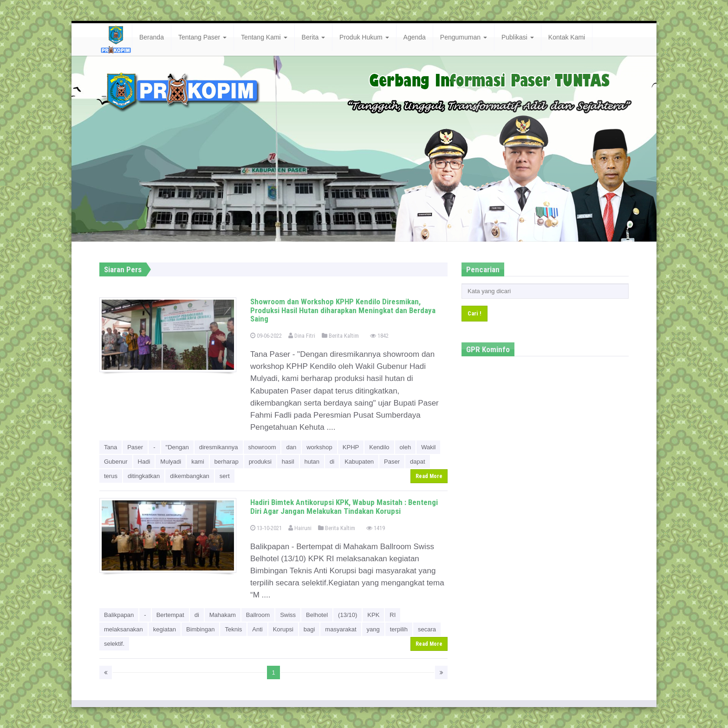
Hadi (144, 462)
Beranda (152, 37)
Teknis (233, 629)
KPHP (351, 447)
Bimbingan (200, 629)
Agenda (415, 37)
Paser (135, 447)
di (332, 462)
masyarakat (341, 629)
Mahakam (223, 615)
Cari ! (474, 313)
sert (225, 476)
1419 (376, 528)
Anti (257, 629)
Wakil (428, 447)
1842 (379, 336)
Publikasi (518, 37)
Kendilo (379, 447)
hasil (288, 462)
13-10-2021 (266, 528)
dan (291, 447)
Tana (110, 447)
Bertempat (170, 615)
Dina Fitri (302, 336)
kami (198, 462)
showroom (262, 447)
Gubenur (116, 462)
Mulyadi (171, 462)
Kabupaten (359, 462)
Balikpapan (119, 615)
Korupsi (283, 629)
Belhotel (317, 615)
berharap (227, 462)
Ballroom (258, 615)
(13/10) (348, 615)
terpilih (399, 629)
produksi (260, 462)
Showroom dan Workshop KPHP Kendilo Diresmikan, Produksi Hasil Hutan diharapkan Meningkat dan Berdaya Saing (343, 310)
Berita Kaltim (340, 336)
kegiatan (165, 629)
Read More (429, 476)
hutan (312, 462)
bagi (309, 629)
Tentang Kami (264, 37)
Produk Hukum (364, 37)
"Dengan (177, 447)
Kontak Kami (567, 37)
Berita (313, 37)
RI (393, 615)
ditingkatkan (144, 476)
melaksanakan (123, 629)
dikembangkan (190, 476)
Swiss (288, 615)
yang (373, 629)
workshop (319, 447)
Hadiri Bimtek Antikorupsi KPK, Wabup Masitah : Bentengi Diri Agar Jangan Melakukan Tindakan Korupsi (344, 507)
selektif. (114, 644)
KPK (373, 615)
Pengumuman (464, 37)
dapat (418, 462)
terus (111, 476)
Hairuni (300, 528)
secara (427, 629)
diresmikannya (219, 447)
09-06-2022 (266, 336)
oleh (406, 447)
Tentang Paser (202, 37)
